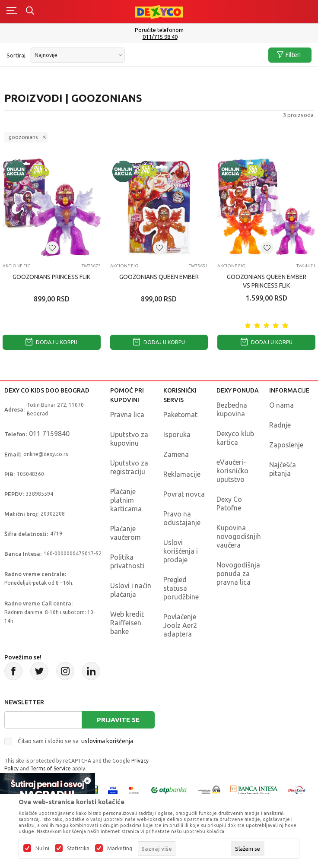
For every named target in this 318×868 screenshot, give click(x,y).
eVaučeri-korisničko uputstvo (232, 471)
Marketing (120, 849)
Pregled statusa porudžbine (181, 588)
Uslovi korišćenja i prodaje (181, 551)
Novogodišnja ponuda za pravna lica (238, 573)
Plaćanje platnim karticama (126, 500)
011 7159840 (49, 434)
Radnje (280, 425)
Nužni (42, 849)
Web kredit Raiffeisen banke (127, 623)
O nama (281, 405)
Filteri (289, 55)
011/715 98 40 (160, 37)
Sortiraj (16, 55)
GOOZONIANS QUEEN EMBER (159, 277)
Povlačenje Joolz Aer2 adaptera (180, 625)
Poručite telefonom (159, 30)
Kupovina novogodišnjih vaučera (239, 536)
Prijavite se (118, 720)
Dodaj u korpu (51, 342)
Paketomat (180, 415)
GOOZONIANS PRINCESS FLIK (51, 277)
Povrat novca (184, 494)
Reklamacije (182, 474)
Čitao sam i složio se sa (75, 741)
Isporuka (177, 434)
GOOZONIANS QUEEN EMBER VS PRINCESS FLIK (267, 281)
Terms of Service (51, 768)
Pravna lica (127, 415)
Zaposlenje (286, 445)
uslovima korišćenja (107, 741)
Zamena (176, 454)
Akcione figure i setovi (19, 266)
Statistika (78, 849)
